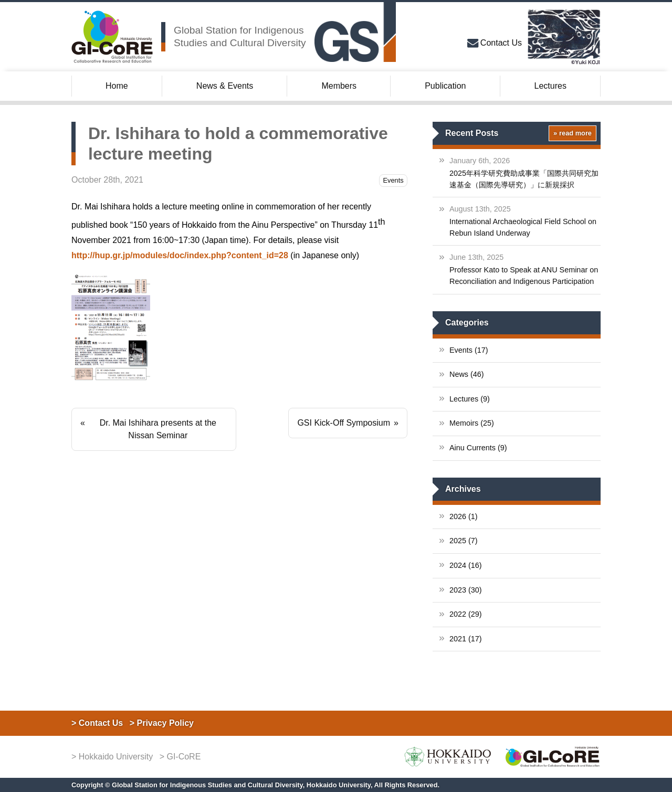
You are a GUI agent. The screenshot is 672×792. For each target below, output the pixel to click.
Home (117, 86)
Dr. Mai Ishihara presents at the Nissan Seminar (158, 429)
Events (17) (469, 350)
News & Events (225, 86)
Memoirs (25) (472, 423)
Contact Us (501, 43)
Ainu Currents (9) (478, 448)
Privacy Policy (166, 723)
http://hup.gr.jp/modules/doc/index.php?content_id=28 (180, 255)
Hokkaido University (116, 757)
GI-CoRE (183, 757)
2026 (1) (464, 516)
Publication (445, 86)
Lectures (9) (470, 399)
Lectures (550, 86)
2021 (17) (466, 639)
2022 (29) (466, 614)
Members (339, 86)
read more (575, 133)
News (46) (467, 374)
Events (393, 180)
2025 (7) (464, 541)
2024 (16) (466, 565)
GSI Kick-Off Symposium (344, 423)
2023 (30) (466, 590)
